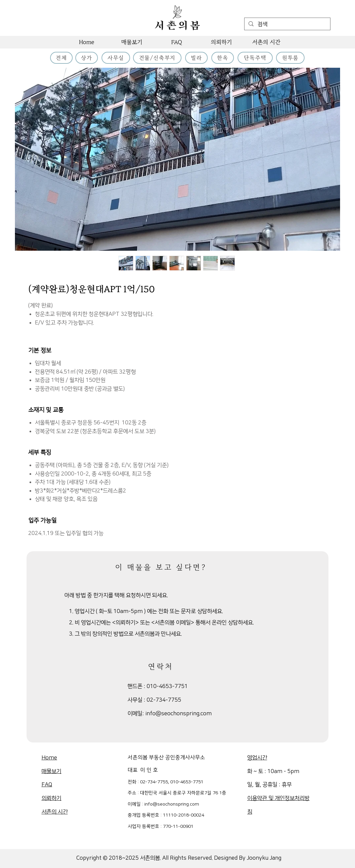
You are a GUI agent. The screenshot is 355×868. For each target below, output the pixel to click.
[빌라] (196, 58)
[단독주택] (255, 58)
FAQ (47, 785)
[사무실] (116, 58)
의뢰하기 (51, 798)
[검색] (287, 25)
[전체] (61, 58)
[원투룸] (290, 58)
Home (49, 758)
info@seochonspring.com (178, 714)
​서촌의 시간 (55, 812)
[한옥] (223, 58)
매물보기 (51, 771)
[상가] (87, 58)
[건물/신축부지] (157, 58)
